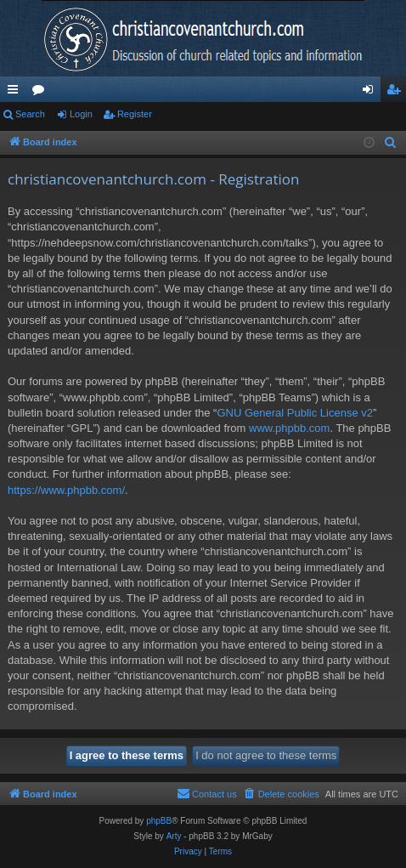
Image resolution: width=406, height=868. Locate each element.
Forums (42, 93)
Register (135, 114)
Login (81, 114)
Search (30, 114)
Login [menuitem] (372, 93)
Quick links (16, 93)
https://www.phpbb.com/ (66, 490)
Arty (174, 836)
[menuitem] (391, 143)
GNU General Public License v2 (295, 413)
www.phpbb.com (289, 428)
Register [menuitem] (397, 93)
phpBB (159, 821)
